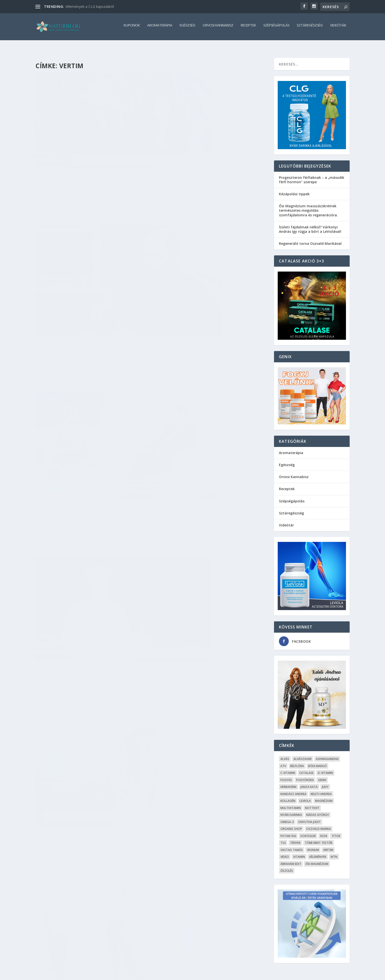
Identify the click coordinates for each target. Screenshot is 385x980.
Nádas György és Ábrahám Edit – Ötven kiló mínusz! (90, 151)
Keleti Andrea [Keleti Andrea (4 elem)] (321, 790)
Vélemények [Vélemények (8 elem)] (318, 852)
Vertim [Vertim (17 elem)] (328, 845)
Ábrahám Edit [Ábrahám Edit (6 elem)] (291, 859)
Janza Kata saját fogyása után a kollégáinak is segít (78, 681)
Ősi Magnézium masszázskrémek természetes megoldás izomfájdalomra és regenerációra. (308, 206)
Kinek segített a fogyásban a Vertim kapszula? (201, 416)
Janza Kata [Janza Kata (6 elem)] (309, 782)
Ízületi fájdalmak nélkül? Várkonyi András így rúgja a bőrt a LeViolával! (310, 225)
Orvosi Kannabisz (218, 28)
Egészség (187, 28)
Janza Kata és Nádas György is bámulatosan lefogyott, (211, 686)
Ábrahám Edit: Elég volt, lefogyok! (80, 418)
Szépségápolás (276, 28)
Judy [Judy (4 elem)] (325, 782)
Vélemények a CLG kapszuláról (90, 7)
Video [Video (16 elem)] (285, 852)
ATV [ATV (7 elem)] (283, 762)
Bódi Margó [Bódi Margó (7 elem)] (317, 762)
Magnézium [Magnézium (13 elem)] (324, 796)
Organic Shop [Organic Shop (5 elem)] (291, 824)
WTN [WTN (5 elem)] (334, 852)
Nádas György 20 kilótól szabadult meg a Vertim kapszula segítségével (208, 826)
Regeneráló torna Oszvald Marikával (310, 239)
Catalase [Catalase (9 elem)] (306, 768)
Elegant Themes (64, 974)
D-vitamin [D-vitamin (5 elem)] (325, 768)
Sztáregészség (310, 28)
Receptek (248, 28)
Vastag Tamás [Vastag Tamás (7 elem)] (292, 845)
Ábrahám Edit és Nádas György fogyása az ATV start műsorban (89, 286)
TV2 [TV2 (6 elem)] (283, 838)
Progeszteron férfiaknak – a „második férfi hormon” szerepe (312, 175)
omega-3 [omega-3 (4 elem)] (287, 817)
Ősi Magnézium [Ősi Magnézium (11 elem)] (317, 859)
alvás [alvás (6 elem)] (285, 754)
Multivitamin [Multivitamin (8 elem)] (291, 804)
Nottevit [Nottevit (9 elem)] (312, 804)
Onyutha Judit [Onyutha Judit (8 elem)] (309, 817)
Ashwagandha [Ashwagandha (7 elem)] (327, 754)
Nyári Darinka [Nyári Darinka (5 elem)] (291, 810)
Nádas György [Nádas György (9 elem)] (318, 810)
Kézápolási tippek (294, 189)
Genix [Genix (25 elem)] (322, 776)
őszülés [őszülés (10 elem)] (287, 866)
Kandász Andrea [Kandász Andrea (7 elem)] (293, 790)
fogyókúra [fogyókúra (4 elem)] (305, 776)
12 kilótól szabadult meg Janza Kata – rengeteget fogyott (204, 551)
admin (59, 162)
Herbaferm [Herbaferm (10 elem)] (288, 782)
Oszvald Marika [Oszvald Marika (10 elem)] (319, 824)
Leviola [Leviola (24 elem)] (305, 796)
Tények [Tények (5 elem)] (295, 838)
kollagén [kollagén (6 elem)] (288, 796)
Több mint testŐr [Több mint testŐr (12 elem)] (319, 838)
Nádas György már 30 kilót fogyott (201, 149)
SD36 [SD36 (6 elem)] (324, 831)
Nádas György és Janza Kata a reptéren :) (87, 813)
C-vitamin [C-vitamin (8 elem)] (288, 768)
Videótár (338, 28)
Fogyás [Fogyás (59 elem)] (286, 776)
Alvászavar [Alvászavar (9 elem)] (302, 754)
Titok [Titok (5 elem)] (336, 831)
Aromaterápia (160, 28)
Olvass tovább (58, 188)
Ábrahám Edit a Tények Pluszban (197, 278)
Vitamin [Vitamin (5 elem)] (299, 852)
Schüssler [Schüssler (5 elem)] (308, 831)
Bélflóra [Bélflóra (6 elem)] (297, 762)
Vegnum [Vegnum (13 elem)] (313, 845)
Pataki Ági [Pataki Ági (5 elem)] (288, 831)
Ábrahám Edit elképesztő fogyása (79, 548)
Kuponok (132, 28)
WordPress (111, 974)
